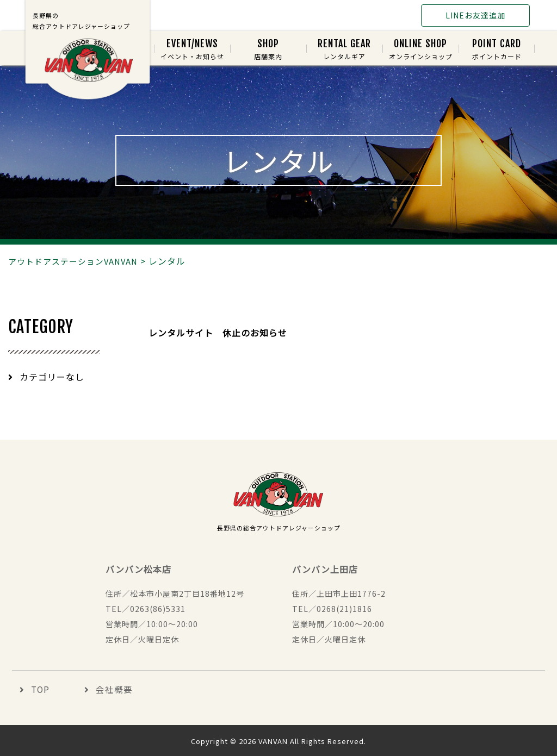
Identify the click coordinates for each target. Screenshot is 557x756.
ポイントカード (497, 50)
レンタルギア (344, 50)
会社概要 (100, 690)
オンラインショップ (421, 50)
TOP (33, 690)
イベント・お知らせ (192, 50)
